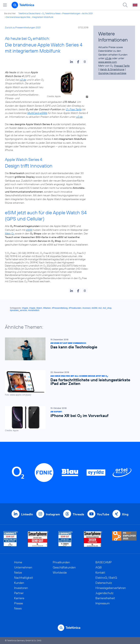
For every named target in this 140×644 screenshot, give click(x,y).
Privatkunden (61, 562)
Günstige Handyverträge (112, 73)
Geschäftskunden (64, 567)
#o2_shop (107, 308)
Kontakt (100, 572)
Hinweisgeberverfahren (111, 588)
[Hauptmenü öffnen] (5, 5)
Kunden (19, 583)
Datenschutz (104, 583)
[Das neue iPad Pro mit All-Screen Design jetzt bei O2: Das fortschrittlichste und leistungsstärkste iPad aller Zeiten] (68, 383)
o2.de (23, 80)
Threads (78, 514)
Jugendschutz (104, 593)
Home (18, 562)
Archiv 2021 (87, 13)
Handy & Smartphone (112, 69)
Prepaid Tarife (122, 66)
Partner (19, 593)
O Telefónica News (51, 13)
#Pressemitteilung (60, 308)
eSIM (29, 230)
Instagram (53, 514)
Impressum (103, 603)
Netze (18, 572)
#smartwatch (34, 310)
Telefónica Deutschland (29, 13)
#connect (86, 308)
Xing (125, 514)
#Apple (25, 308)
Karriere (19, 598)
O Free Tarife (74, 109)
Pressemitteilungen (71, 13)
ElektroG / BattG (106, 578)
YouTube (103, 514)
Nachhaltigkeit (24, 578)
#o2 (100, 308)
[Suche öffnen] (125, 5)
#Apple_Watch (36, 308)
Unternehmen (23, 567)
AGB (99, 567)
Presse (19, 603)
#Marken (47, 308)
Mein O (10, 233)
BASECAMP (104, 562)
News (18, 608)
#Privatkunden (75, 308)
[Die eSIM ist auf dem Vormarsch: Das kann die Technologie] (68, 349)
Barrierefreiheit (105, 598)
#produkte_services (18, 310)
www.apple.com (108, 62)
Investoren (21, 588)
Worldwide (60, 572)
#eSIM (94, 308)
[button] (71, 61)
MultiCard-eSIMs (37, 113)
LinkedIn (27, 514)
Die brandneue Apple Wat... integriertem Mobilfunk (30, 17)
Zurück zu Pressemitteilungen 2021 (23, 27)
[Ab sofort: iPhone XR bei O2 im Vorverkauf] (68, 419)
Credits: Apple (54, 96)
